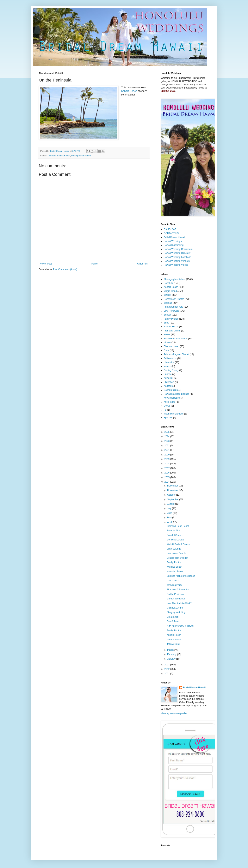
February (172, 654)
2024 (167, 436)
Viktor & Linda (174, 549)
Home (95, 264)
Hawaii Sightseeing (174, 245)
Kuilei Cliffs (169, 402)
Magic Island (170, 291)
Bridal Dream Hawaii (174, 237)
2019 (167, 459)
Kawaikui (168, 378)
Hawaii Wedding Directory (177, 253)
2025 (167, 432)
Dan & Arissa (173, 581)
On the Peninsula (176, 594)
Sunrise (168, 374)
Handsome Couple (176, 553)
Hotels (167, 335)
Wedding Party (174, 585)
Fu (165, 410)
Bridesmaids (170, 358)
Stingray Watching (176, 612)
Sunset (167, 315)
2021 (167, 450)
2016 (167, 473)
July (170, 508)
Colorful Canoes (175, 535)
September (173, 499)
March (171, 650)
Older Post (143, 264)
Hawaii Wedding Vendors (177, 261)
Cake (166, 350)
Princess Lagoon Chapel (176, 354)
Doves (167, 406)
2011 (167, 674)
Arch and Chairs (172, 331)
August (171, 504)
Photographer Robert (81, 156)
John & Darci (173, 644)
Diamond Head (171, 346)
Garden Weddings (176, 599)
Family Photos (171, 319)
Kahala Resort (171, 327)
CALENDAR (170, 229)
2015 (167, 477)
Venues (168, 366)
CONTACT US (171, 233)
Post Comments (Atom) (65, 269)
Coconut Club (171, 390)
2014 (167, 482)
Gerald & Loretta (175, 540)
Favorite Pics (173, 531)
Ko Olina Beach (172, 398)
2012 (167, 669)
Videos (167, 343)
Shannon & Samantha (178, 590)
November (173, 490)
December (173, 486)
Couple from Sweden (177, 558)
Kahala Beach (129, 91)
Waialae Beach (174, 567)
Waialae (168, 303)
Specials (168, 418)
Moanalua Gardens (174, 414)
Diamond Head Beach (178, 526)
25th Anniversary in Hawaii (180, 626)
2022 (167, 446)
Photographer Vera (174, 307)
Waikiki (167, 295)
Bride (166, 323)
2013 (167, 665)
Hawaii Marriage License (176, 394)
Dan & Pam (173, 621)
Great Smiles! (174, 640)
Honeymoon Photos (174, 299)
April (170, 522)
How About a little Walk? (179, 603)
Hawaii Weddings (173, 241)
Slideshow (169, 382)
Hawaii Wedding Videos (176, 265)
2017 (167, 468)
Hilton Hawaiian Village (176, 339)
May (170, 518)
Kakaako (168, 386)
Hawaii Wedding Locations (177, 257)
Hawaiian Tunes (175, 571)
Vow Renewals (171, 311)
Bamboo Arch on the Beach (181, 576)
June (170, 513)
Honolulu (52, 156)
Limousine (169, 362)
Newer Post (46, 264)
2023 (167, 441)
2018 (167, 464)
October (172, 495)
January (172, 659)
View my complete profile (174, 713)
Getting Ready (171, 370)
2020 (167, 455)
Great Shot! (173, 617)
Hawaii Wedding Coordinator (179, 249)
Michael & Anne (175, 608)
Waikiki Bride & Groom (178, 544)
